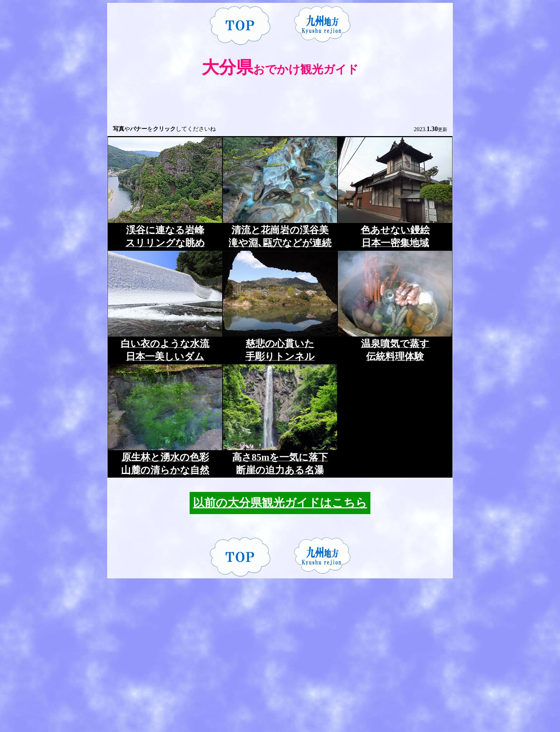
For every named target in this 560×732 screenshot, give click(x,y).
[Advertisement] (280, 105)
